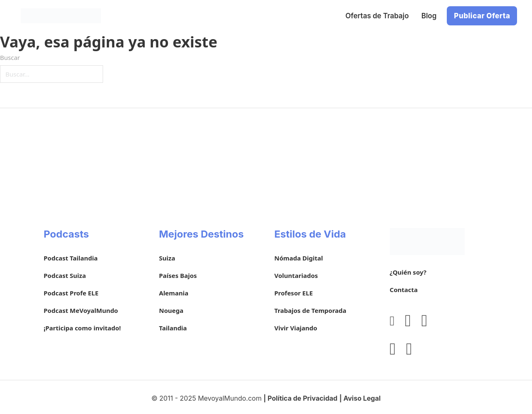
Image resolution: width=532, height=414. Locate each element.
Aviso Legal (362, 398)
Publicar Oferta (482, 16)
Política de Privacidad (303, 398)
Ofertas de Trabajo (377, 16)
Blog (429, 16)
